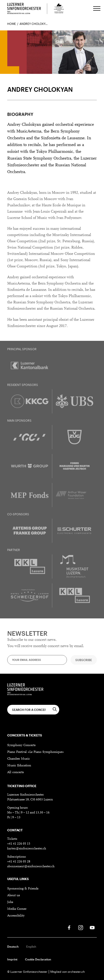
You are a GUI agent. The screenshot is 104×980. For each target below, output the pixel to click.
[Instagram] (81, 928)
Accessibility (16, 916)
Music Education (19, 766)
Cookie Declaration (38, 959)
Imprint (12, 959)
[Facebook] (69, 928)
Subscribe (84, 663)
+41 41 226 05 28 (19, 862)
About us (14, 896)
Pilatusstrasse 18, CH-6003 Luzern (30, 800)
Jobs (10, 902)
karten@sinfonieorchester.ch (27, 849)
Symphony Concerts (21, 745)
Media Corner (17, 909)
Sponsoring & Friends (23, 889)
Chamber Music (19, 759)
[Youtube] (92, 928)
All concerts (16, 772)
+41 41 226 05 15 (19, 844)
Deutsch (13, 946)
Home (12, 24)
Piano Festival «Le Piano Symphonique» (36, 752)
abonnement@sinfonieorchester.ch (31, 866)
